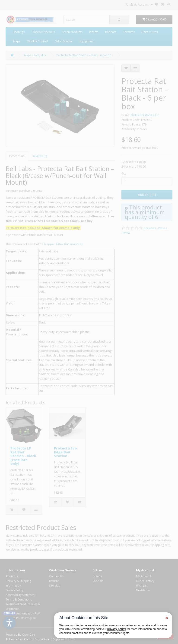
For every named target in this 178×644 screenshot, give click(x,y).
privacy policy (117, 629)
